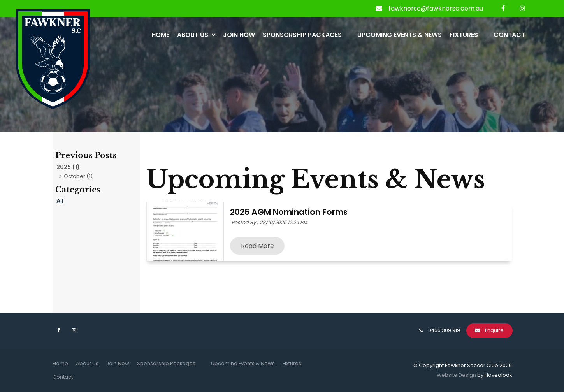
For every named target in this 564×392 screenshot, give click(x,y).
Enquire (494, 330)
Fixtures (464, 35)
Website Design (456, 375)
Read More (257, 246)
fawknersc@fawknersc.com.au (436, 8)
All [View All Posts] (60, 201)
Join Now (239, 35)
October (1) (78, 176)
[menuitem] (60, 364)
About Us (193, 35)
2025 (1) (68, 167)
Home (160, 35)
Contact (509, 35)
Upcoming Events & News (400, 35)
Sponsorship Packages (302, 35)
